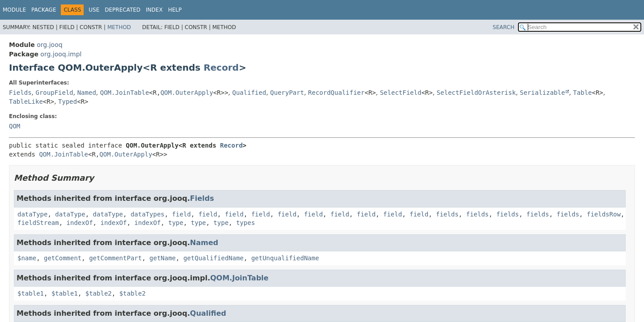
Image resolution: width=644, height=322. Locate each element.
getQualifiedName (214, 258)
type (176, 223)
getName (163, 258)
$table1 (31, 293)
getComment (63, 258)
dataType (32, 214)
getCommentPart (115, 258)
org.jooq (49, 45)
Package (44, 10)
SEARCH (504, 27)
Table (582, 93)
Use (94, 10)
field (182, 214)
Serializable (542, 93)
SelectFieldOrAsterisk (476, 93)
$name (27, 258)
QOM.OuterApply (187, 93)
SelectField (400, 93)
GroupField (54, 93)
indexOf (80, 223)
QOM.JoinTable (125, 93)
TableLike (26, 102)
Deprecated (123, 10)
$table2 (99, 293)
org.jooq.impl (61, 54)
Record (221, 68)
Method (119, 27)
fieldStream (38, 223)
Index (154, 10)
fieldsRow (604, 214)
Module (14, 10)
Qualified (249, 93)
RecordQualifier (336, 93)
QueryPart (287, 93)
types (246, 223)
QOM (15, 126)
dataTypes (148, 214)
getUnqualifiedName (285, 258)
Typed (68, 102)
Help (175, 10)
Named (87, 93)
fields (447, 214)
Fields (20, 93)
